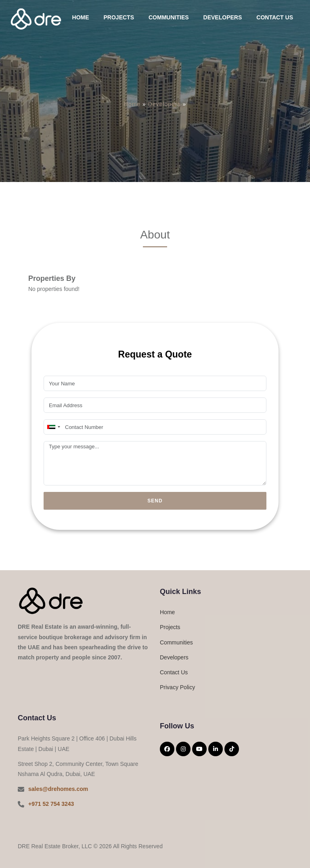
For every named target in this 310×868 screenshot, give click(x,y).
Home (81, 17)
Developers (223, 17)
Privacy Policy (177, 687)
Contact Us (275, 17)
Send (155, 501)
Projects (119, 17)
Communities (169, 17)
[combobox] (53, 427)
